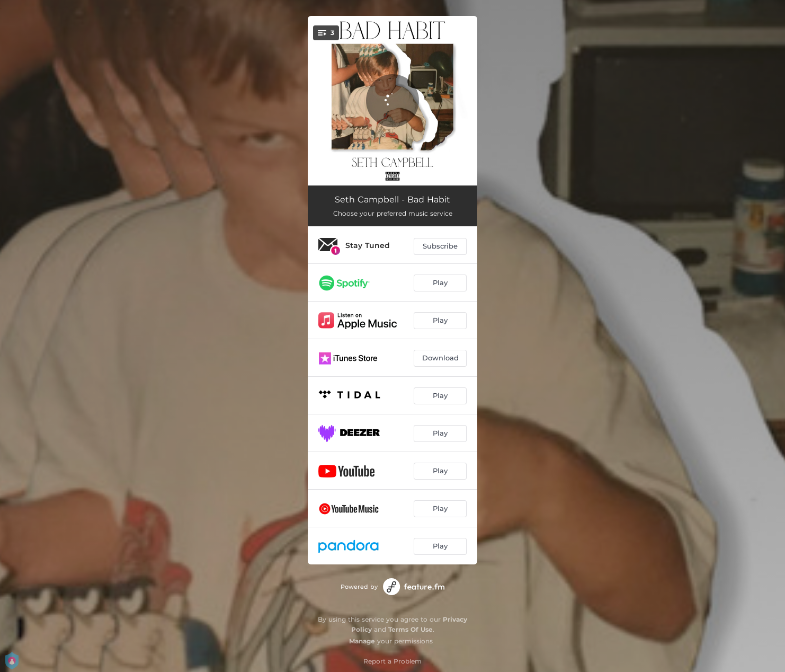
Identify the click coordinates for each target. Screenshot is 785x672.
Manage (362, 641)
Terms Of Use (411, 629)
